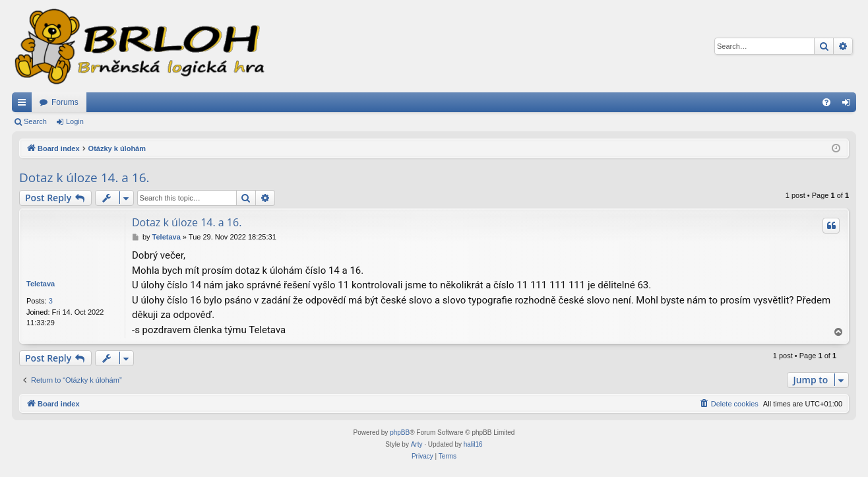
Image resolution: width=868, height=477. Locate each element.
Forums (65, 102)
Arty (417, 444)
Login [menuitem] (849, 105)
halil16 (473, 444)
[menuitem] (826, 102)
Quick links (24, 105)
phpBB (400, 432)
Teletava (41, 284)
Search (35, 121)
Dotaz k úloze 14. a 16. (84, 177)
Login (75, 121)
